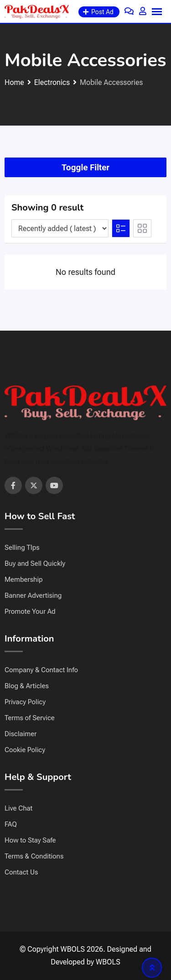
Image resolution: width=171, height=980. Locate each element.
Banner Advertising (33, 595)
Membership (24, 580)
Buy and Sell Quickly (35, 564)
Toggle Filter (85, 167)
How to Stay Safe (30, 840)
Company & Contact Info (41, 670)
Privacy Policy (25, 702)
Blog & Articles (27, 686)
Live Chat (18, 808)
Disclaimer (21, 734)
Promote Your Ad (30, 611)
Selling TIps (22, 548)
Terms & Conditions (34, 856)
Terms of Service (30, 718)
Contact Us (21, 872)
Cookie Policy (25, 750)
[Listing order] (60, 228)
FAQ (11, 824)
